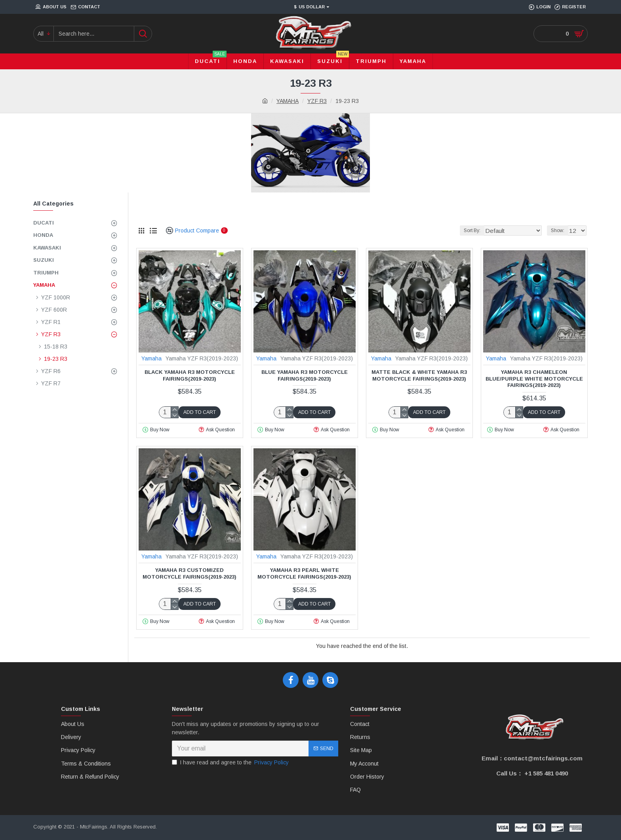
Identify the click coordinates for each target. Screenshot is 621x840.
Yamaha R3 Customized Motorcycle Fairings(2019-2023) (190, 573)
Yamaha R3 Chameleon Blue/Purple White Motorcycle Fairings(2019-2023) (534, 379)
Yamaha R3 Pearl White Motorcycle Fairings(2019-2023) (304, 573)
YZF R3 (317, 101)
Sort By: (484, 230)
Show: (560, 230)
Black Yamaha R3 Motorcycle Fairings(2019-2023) (190, 375)
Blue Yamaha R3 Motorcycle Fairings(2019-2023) (305, 375)
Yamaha (151, 358)
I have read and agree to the (231, 763)
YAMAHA (288, 101)
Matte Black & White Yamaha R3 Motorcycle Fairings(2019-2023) (419, 375)
